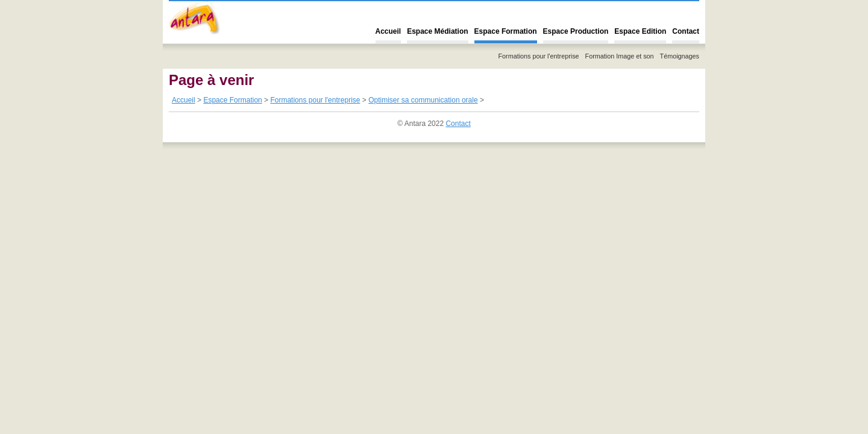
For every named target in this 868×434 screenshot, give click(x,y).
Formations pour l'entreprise (538, 56)
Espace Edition (640, 31)
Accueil (388, 31)
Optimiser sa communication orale (423, 100)
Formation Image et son (620, 56)
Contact (686, 31)
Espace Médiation (437, 31)
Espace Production (576, 31)
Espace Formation (506, 31)
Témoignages (680, 56)
